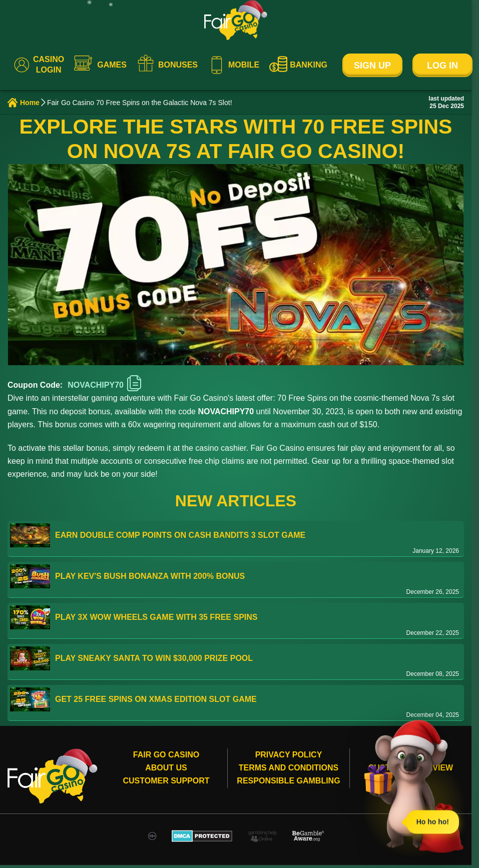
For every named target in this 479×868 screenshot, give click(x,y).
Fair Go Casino (166, 755)
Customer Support (166, 781)
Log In (442, 66)
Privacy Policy (289, 755)
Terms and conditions (289, 768)
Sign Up (372, 66)
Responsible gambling (288, 781)
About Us (166, 768)
